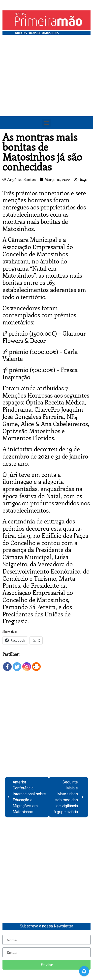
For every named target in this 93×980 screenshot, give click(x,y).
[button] (46, 123)
